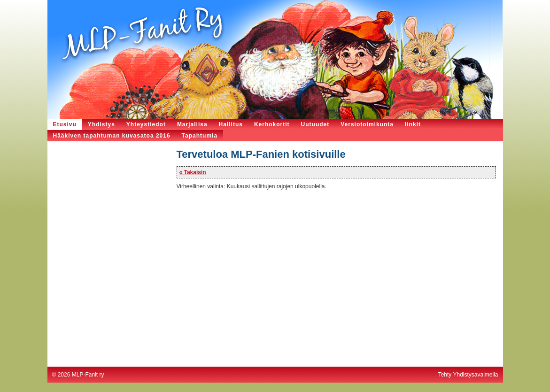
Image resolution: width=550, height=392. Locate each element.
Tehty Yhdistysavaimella (468, 375)
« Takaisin (193, 172)
